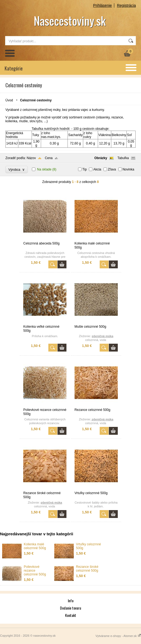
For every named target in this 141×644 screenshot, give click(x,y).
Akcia (97, 169)
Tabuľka (123, 158)
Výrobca (17, 170)
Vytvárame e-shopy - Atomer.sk (118, 636)
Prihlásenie (103, 5)
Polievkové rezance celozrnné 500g (35, 571)
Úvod (9, 100)
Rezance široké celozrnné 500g (87, 569)
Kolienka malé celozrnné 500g (35, 546)
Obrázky (101, 158)
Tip (85, 169)
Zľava (112, 169)
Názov (31, 158)
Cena (49, 158)
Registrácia (126, 5)
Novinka (128, 169)
